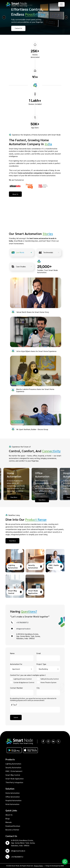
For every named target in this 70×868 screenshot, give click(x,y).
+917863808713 (22, 622)
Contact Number (22, 690)
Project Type (48, 666)
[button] (36, 293)
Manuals (9, 822)
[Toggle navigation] (61, 4)
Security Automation (13, 767)
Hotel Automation (12, 804)
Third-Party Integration (14, 782)
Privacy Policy (38, 866)
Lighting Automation (13, 764)
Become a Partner (12, 830)
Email (48, 656)
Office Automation (13, 797)
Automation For (22, 666)
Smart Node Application (15, 779)
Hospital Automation (13, 800)
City (48, 690)
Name (22, 656)
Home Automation (13, 793)
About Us (9, 815)
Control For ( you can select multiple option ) (28, 675)
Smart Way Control (13, 775)
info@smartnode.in (23, 629)
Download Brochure (13, 826)
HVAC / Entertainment (14, 771)
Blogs (8, 818)
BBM (62, 866)
